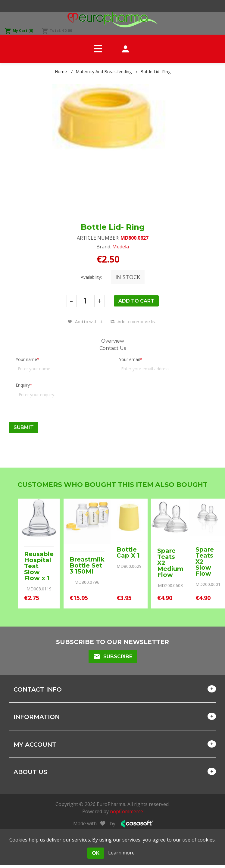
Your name (26, 359)
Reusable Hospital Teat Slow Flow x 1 (39, 566)
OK (96, 853)
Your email (129, 359)
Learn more (121, 853)
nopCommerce (127, 811)
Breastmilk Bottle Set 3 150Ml (87, 565)
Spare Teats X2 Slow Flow (205, 562)
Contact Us (113, 348)
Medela (121, 247)
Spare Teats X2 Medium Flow (170, 563)
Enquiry (23, 385)
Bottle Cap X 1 (128, 552)
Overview (113, 341)
